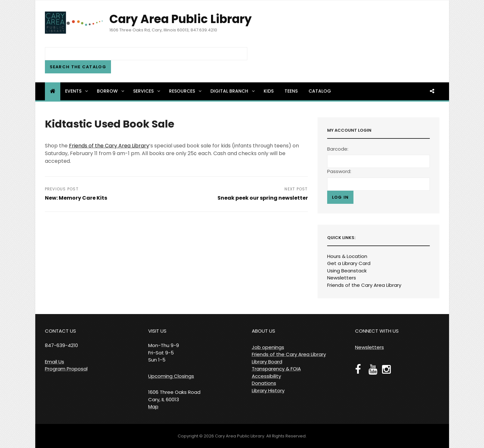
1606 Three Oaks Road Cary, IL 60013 (174, 396)
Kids (269, 91)
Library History (268, 390)
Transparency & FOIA (276, 369)
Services (147, 91)
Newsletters (342, 278)
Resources (186, 91)
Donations (264, 383)
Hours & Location (347, 256)
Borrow (111, 91)
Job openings (268, 347)
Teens (291, 91)
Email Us (55, 362)
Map (153, 407)
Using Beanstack (347, 271)
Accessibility (266, 376)
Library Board (267, 362)
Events (77, 91)
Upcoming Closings (171, 376)
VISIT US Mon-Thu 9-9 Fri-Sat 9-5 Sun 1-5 (164, 345)
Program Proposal (66, 369)
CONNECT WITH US (377, 331)
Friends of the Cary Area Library (109, 146)
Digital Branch (233, 91)
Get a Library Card (349, 263)
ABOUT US (263, 331)
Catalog (320, 91)
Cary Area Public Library (181, 19)
